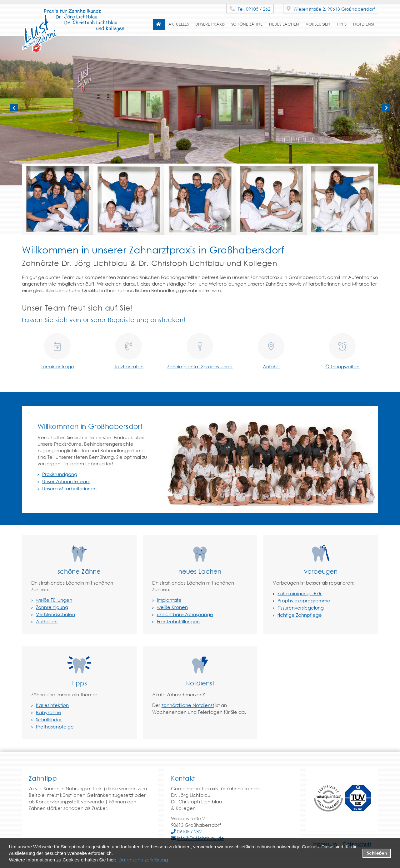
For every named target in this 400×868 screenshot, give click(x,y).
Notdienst (364, 24)
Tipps (342, 24)
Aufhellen (47, 621)
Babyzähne (49, 712)
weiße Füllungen (54, 600)
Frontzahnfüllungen (178, 621)
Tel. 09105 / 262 (250, 9)
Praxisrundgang (60, 474)
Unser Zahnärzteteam (66, 481)
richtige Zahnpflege (300, 615)
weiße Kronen (172, 607)
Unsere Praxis (210, 24)
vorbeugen (318, 24)
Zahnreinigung (52, 607)
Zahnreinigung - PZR (300, 593)
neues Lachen (284, 24)
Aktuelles (179, 24)
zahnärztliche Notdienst (188, 705)
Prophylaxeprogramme (304, 601)
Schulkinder (49, 719)
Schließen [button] (377, 853)
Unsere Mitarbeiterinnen (69, 488)
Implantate (169, 600)
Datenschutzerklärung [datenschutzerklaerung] (143, 860)
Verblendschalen (55, 614)
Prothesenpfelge (55, 727)
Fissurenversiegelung (301, 608)
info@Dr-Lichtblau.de (200, 838)
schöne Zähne (247, 24)
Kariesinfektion (52, 705)
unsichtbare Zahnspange (185, 614)
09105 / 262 (189, 831)
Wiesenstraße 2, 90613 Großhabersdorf (331, 9)
